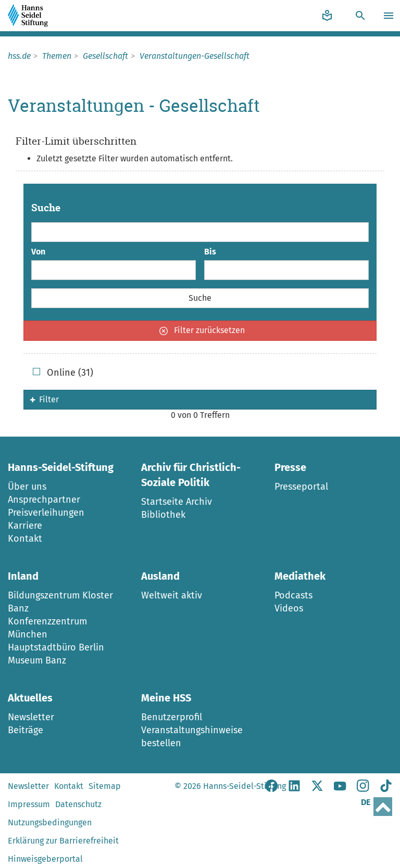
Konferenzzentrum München (47, 628)
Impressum (29, 804)
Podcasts (293, 595)
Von (38, 252)
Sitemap (105, 786)
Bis (210, 252)
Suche (46, 208)
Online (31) (63, 373)
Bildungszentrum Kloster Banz (60, 602)
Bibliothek (163, 515)
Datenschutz (78, 804)
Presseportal (301, 487)
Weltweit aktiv (172, 595)
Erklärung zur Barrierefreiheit (63, 841)
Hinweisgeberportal (45, 859)
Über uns (27, 487)
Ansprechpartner (44, 500)
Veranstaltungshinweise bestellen (192, 737)
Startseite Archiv (177, 502)
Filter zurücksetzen (202, 330)
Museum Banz (37, 660)
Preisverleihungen (46, 513)
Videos (289, 608)
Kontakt (25, 539)
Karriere (25, 526)
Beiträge (26, 730)
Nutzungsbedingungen (50, 822)
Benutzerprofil (172, 717)
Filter (45, 399)
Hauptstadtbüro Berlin (56, 647)
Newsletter (31, 717)
